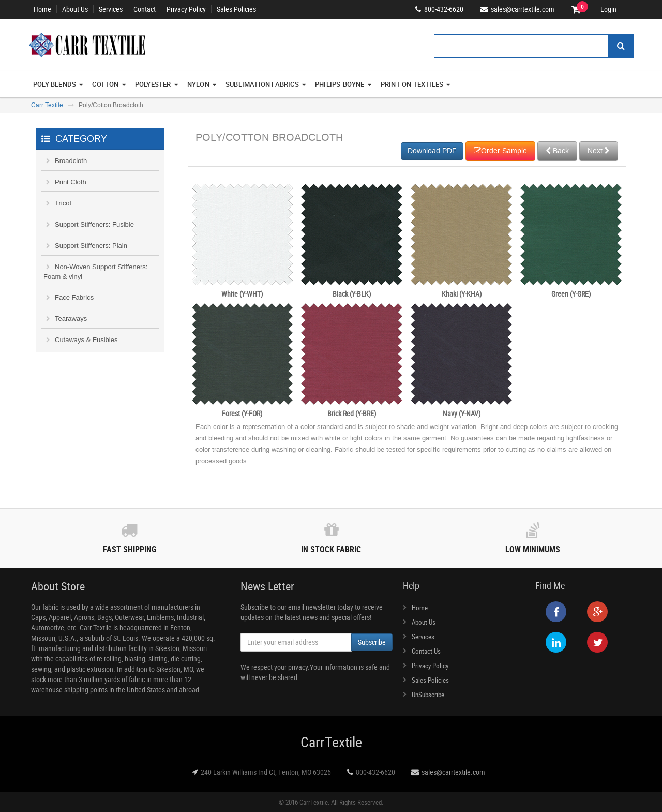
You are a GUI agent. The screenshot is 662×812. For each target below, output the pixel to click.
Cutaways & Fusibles (86, 340)
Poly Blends (58, 84)
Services (111, 9)
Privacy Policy (186, 9)
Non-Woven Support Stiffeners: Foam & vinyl (95, 272)
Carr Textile (47, 105)
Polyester (156, 84)
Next (599, 151)
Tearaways (71, 319)
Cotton (109, 84)
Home (42, 9)
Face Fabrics (74, 297)
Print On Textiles (416, 84)
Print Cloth (71, 182)
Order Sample (500, 151)
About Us (75, 9)
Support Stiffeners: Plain (91, 246)
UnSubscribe (428, 695)
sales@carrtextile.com (453, 772)
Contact (145, 9)
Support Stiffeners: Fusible (94, 224)
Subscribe (372, 642)
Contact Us (426, 651)
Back (557, 151)
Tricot (63, 203)
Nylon (202, 84)
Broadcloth (71, 161)
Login (608, 9)
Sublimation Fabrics (266, 84)
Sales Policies (236, 9)
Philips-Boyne (343, 84)
